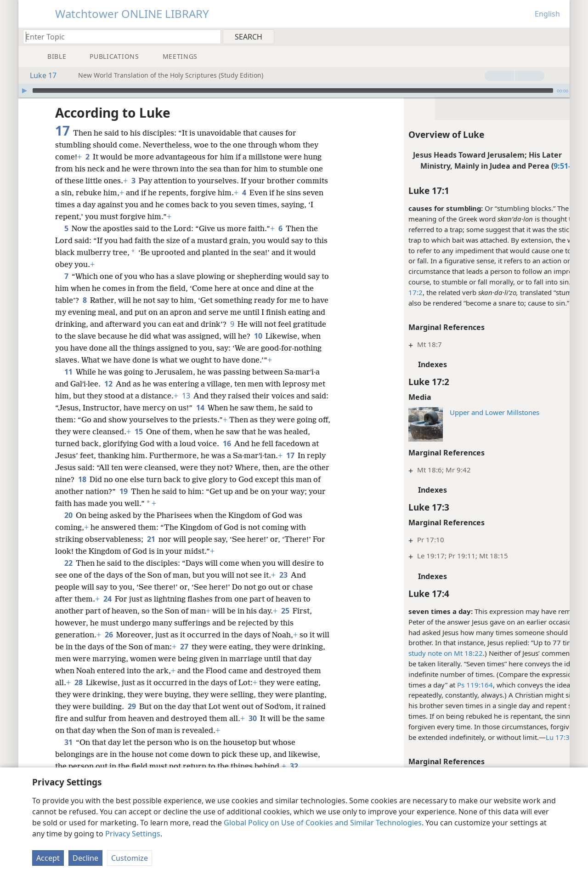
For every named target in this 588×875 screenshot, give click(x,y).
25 (285, 623)
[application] (294, 91)
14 (219, 420)
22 (68, 575)
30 (61, 742)
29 (202, 718)
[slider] (293, 91)
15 (152, 443)
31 (68, 754)
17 (290, 467)
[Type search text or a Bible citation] (118, 37)
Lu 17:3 (517, 737)
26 (109, 647)
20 (68, 527)
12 (108, 396)
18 (104, 491)
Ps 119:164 (434, 685)
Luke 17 (39, 75)
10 (308, 336)
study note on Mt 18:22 (405, 653)
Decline (85, 858)
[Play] (24, 91)
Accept (48, 858)
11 (68, 384)
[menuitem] (559, 36)
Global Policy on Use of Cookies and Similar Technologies (323, 823)
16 (227, 455)
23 (283, 587)
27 (199, 659)
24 (107, 611)
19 (150, 503)
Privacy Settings (133, 834)
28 (137, 694)
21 (151, 551)
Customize (130, 858)
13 (186, 408)
